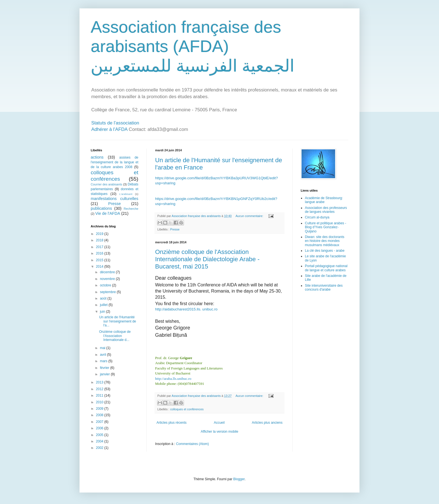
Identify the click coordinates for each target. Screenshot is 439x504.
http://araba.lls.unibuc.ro (173, 379)
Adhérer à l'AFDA (109, 129)
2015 (100, 260)
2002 (100, 448)
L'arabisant (126, 194)
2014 (100, 267)
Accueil (219, 423)
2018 (100, 240)
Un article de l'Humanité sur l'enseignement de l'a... (118, 321)
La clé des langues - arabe (325, 251)
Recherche (131, 209)
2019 (100, 234)
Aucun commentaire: (250, 216)
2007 (100, 422)
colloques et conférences (187, 409)
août (104, 298)
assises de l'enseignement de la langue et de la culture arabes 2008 (115, 162)
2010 (100, 402)
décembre (108, 272)
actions (97, 157)
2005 (100, 435)
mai (103, 348)
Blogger (239, 479)
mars (104, 361)
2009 (100, 409)
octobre (106, 285)
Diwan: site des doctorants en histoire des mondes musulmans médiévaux (325, 241)
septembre (108, 292)
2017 (100, 247)
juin (103, 312)
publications (101, 208)
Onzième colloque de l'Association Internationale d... (115, 336)
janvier (105, 374)
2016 (100, 253)
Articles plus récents (171, 423)
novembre (108, 279)
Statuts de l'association (115, 123)
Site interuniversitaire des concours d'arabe (324, 288)
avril (103, 355)
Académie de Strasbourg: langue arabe (324, 200)
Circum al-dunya (317, 217)
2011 (100, 395)
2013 (100, 382)
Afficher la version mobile (219, 432)
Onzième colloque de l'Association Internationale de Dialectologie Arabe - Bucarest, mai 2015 (207, 259)
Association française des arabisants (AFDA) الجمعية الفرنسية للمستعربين (193, 46)
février (105, 368)
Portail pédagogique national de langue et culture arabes (326, 268)
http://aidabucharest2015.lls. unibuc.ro (186, 309)
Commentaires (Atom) (192, 444)
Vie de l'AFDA (108, 213)
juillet (104, 305)
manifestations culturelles (115, 199)
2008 (100, 415)
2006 (100, 428)
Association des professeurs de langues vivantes (326, 210)
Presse (175, 229)
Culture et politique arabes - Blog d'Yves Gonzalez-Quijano (325, 227)
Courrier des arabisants (107, 184)
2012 (100, 389)
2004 (100, 441)
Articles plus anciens (267, 423)
